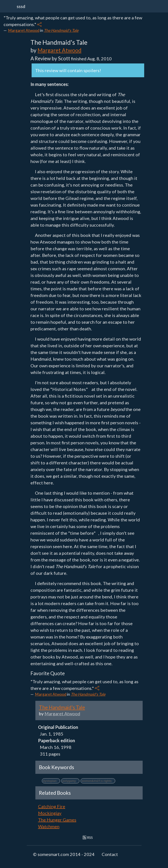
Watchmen (49, 826)
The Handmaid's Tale (61, 30)
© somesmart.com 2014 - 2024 (64, 854)
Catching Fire (52, 806)
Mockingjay (50, 813)
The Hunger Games (57, 820)
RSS (88, 837)
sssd (21, 6)
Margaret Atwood (24, 30)
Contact (110, 854)
